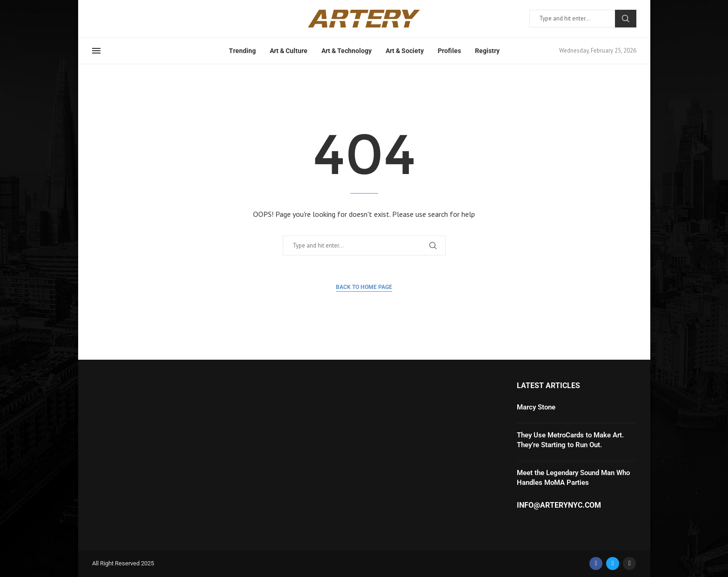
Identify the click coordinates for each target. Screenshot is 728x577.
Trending (242, 51)
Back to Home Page (364, 287)
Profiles (449, 51)
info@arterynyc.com (559, 505)
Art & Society (405, 51)
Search (626, 19)
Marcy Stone (536, 407)
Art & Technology (347, 51)
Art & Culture (289, 51)
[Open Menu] (96, 51)
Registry (487, 51)
